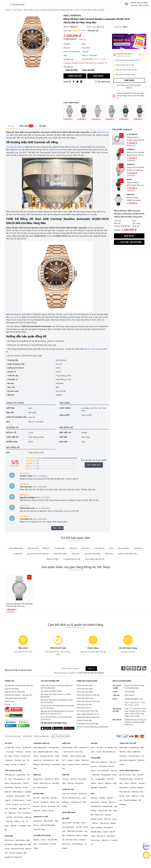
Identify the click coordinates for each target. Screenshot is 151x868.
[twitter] (139, 668)
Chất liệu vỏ (12, 437)
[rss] (144, 668)
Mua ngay (99, 76)
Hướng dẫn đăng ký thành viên (88, 717)
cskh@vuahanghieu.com (134, 699)
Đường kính (12, 442)
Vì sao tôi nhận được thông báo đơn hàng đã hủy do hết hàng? (57, 707)
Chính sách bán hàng (85, 685)
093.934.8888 (142, 3)
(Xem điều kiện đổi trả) (133, 60)
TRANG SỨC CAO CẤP (128, 743)
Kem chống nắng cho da (95, 559)
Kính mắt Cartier (60, 554)
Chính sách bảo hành (85, 689)
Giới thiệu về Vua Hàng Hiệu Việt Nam (19, 685)
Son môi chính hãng (92, 554)
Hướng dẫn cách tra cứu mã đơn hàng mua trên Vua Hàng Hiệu (57, 687)
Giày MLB (109, 554)
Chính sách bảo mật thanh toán (88, 701)
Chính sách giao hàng (85, 692)
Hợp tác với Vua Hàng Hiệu (15, 692)
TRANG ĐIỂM (96, 758)
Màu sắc (10, 412)
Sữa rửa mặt (32, 548)
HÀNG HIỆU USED (69, 812)
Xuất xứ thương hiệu (16, 417)
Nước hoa (75, 554)
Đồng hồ (100, 27)
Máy (8, 422)
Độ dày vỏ (11, 432)
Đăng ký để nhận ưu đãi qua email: (18, 670)
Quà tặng (138, 548)
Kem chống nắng (16, 548)
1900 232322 (143, 5)
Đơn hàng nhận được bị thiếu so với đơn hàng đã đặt (56, 696)
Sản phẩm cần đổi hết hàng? (51, 691)
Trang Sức (18, 554)
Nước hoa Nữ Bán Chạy (127, 554)
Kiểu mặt (63, 437)
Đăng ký (129, 88)
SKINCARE (9, 836)
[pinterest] (134, 668)
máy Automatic (15, 317)
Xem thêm (57, 528)
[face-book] (123, 668)
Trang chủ (8, 10)
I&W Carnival (18, 10)
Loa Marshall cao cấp (72, 559)
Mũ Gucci (73, 548)
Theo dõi (142, 55)
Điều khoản (27, 736)
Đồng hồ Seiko (52, 559)
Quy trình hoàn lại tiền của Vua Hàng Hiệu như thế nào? (56, 718)
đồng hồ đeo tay (92, 349)
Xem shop (129, 80)
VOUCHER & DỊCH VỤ (41, 743)
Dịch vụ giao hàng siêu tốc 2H (88, 714)
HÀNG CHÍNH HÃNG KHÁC (129, 771)
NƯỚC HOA (66, 743)
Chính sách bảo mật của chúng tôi (91, 673)
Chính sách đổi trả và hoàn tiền (88, 695)
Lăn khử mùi (100, 548)
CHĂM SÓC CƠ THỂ (41, 817)
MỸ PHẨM (65, 819)
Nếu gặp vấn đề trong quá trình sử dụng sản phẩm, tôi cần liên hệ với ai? (57, 712)
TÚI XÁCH (8, 743)
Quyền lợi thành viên (84, 720)
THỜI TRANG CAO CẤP (13, 771)
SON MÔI (94, 743)
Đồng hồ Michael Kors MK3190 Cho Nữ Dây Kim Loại (19, 605)
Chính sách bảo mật (84, 705)
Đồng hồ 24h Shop (124, 54)
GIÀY (93, 794)
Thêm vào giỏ (75, 76)
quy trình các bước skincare (38, 554)
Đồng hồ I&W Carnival (31, 10)
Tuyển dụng (9, 701)
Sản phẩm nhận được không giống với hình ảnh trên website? (57, 701)
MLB (111, 548)
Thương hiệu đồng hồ (15, 147)
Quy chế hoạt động (12, 689)
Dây (8, 452)
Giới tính (10, 408)
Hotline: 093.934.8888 (129, 242)
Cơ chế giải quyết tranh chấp (87, 711)
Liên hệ (7, 705)
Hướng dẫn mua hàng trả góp (88, 724)
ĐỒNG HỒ (37, 775)
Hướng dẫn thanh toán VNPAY (16, 698)
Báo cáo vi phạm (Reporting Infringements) (92, 727)
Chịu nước (64, 415)
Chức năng (65, 408)
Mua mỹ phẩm (124, 548)
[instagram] (129, 668)
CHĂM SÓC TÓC (68, 789)
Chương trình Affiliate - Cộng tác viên (18, 695)
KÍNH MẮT (66, 775)
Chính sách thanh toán (85, 698)
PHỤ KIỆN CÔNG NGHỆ (42, 835)
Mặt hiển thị (65, 432)
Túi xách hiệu (59, 548)
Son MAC (86, 548)
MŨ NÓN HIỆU (38, 794)
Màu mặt (63, 442)
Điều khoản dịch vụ (84, 708)
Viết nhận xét (94, 465)
